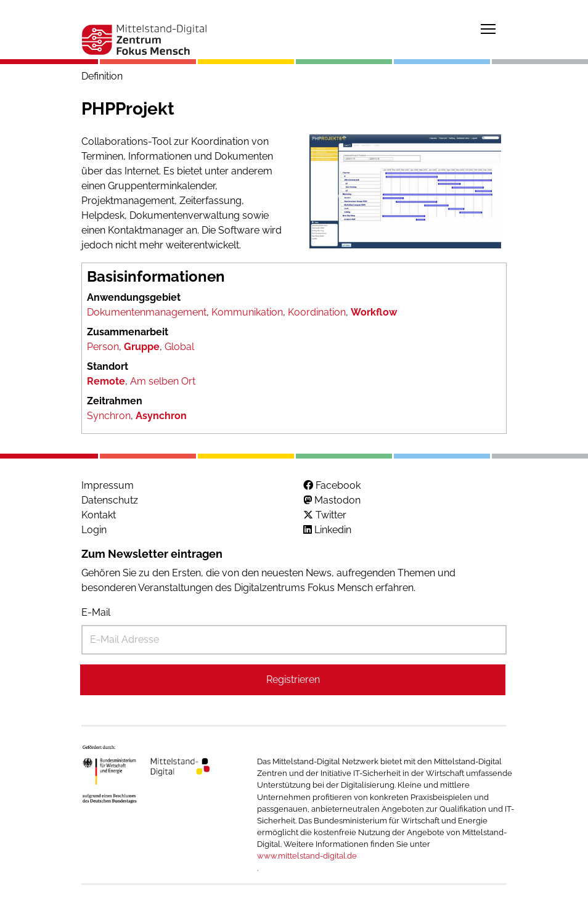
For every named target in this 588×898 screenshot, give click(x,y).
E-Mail (96, 612)
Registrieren (293, 680)
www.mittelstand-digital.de (307, 856)
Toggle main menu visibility (489, 27)
